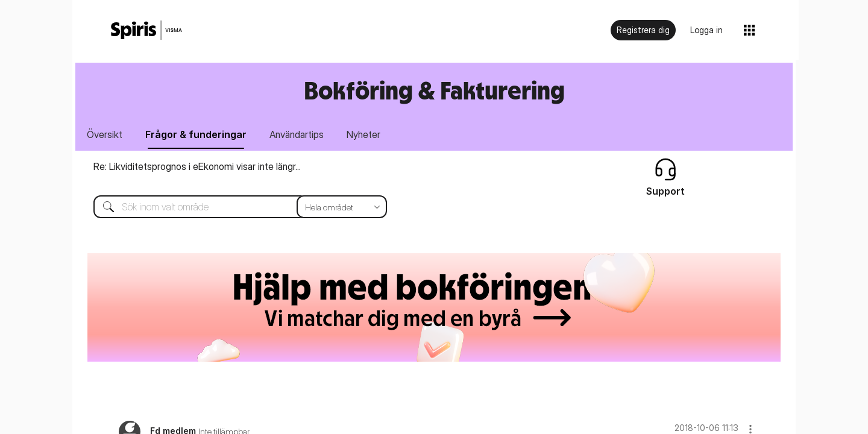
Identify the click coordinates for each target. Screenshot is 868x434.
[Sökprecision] (342, 207)
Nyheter (363, 134)
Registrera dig (643, 30)
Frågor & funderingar (196, 134)
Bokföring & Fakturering (434, 90)
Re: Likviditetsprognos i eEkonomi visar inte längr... (197, 166)
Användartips (297, 134)
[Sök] (231, 207)
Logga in (706, 30)
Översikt (105, 134)
